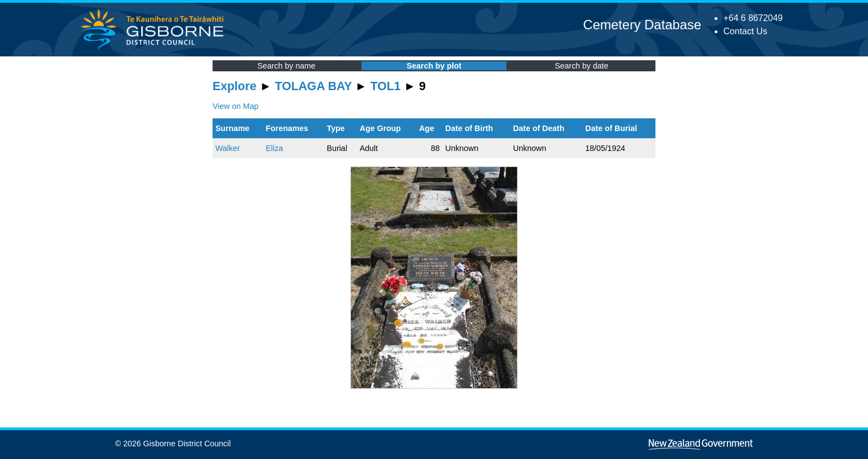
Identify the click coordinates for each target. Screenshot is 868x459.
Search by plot (434, 66)
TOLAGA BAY (314, 86)
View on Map (236, 106)
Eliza (274, 148)
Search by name (286, 66)
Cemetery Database (642, 25)
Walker (228, 148)
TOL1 (386, 86)
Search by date (582, 66)
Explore (234, 86)
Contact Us (745, 31)
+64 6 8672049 (753, 18)
